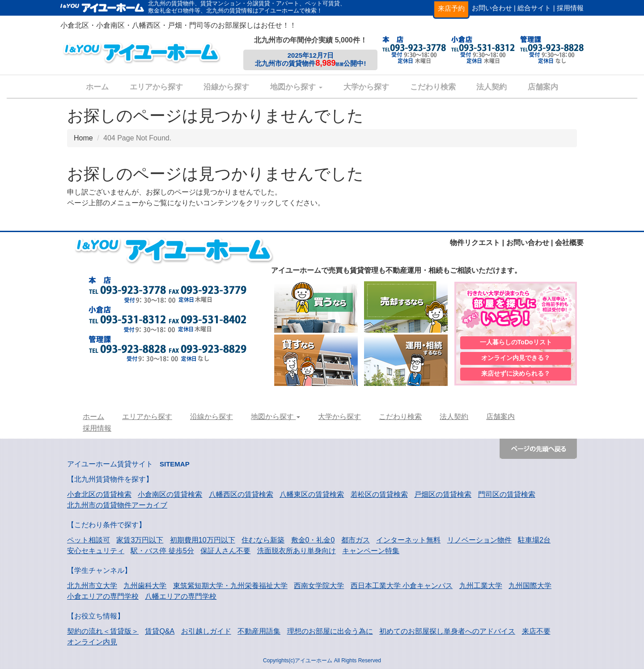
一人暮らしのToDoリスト (516, 342)
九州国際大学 (530, 586)
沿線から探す (226, 87)
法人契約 (491, 87)
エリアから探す (156, 87)
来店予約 (451, 8)
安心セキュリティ (96, 551)
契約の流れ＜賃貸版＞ (103, 631)
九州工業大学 (481, 586)
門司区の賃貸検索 (507, 494)
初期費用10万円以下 (203, 540)
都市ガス (356, 540)
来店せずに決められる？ (516, 374)
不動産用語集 (259, 631)
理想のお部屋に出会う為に (330, 631)
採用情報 (570, 8)
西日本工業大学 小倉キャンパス (402, 586)
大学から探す (366, 87)
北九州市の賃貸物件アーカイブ (117, 505)
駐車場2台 (534, 540)
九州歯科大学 (145, 586)
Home (83, 138)
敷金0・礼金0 (313, 540)
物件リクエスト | (477, 243)
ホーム (97, 87)
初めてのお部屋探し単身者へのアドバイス (447, 631)
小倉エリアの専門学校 (103, 596)
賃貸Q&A (160, 631)
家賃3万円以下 (140, 540)
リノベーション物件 (479, 540)
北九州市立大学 (92, 586)
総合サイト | (536, 8)
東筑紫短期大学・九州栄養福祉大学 (230, 586)
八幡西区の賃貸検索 (241, 494)
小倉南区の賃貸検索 (170, 494)
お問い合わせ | (494, 8)
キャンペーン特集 (371, 551)
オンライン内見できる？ (516, 358)
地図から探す (296, 87)
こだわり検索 (433, 87)
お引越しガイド (206, 631)
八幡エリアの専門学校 (181, 596)
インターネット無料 (408, 540)
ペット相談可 (89, 540)
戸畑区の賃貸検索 (443, 494)
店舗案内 (543, 87)
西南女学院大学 (319, 586)
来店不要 (536, 631)
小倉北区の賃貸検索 (99, 494)
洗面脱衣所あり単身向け (297, 551)
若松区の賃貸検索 (379, 494)
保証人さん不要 (225, 551)
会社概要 (569, 243)
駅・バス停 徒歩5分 (162, 551)
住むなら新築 (263, 540)
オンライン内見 (92, 642)
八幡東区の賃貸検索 (312, 494)
